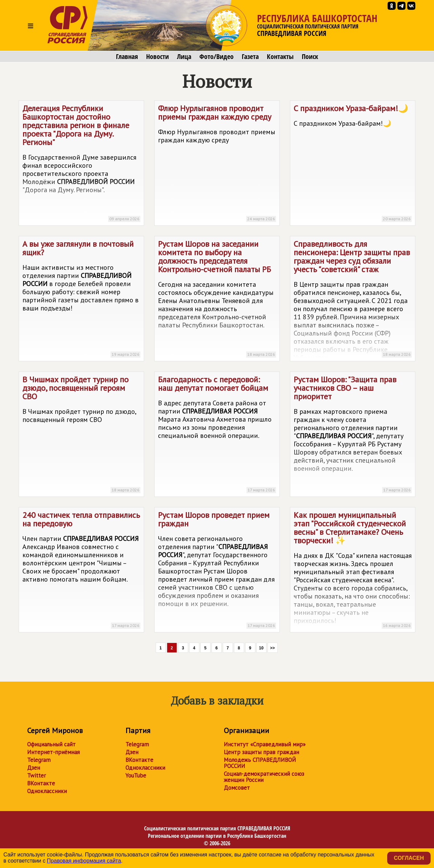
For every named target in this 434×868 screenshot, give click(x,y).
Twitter (36, 775)
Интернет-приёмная (53, 752)
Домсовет (237, 788)
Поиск (310, 57)
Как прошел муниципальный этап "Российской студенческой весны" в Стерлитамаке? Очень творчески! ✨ (353, 571)
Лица (184, 57)
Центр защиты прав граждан (261, 752)
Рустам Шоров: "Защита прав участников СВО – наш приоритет (353, 435)
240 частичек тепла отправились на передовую (81, 571)
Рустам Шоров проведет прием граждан (217, 571)
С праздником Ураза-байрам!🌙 (353, 164)
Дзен (34, 768)
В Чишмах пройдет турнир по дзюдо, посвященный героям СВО (81, 435)
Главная (127, 57)
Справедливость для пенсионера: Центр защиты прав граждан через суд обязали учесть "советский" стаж (353, 300)
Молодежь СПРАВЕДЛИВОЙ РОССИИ (260, 763)
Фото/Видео (216, 57)
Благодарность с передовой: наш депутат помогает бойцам (217, 435)
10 (261, 648)
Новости (157, 57)
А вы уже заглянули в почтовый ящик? (81, 300)
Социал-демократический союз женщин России (264, 777)
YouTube (136, 775)
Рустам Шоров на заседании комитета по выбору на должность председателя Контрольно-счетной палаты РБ (217, 300)
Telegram (39, 760)
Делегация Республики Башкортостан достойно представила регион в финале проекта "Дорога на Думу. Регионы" (81, 164)
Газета (250, 57)
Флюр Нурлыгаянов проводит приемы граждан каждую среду (217, 164)
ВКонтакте (41, 783)
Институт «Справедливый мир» (265, 744)
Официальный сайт (51, 744)
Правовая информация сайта (84, 861)
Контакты (280, 57)
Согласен (409, 858)
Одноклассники (47, 791)
